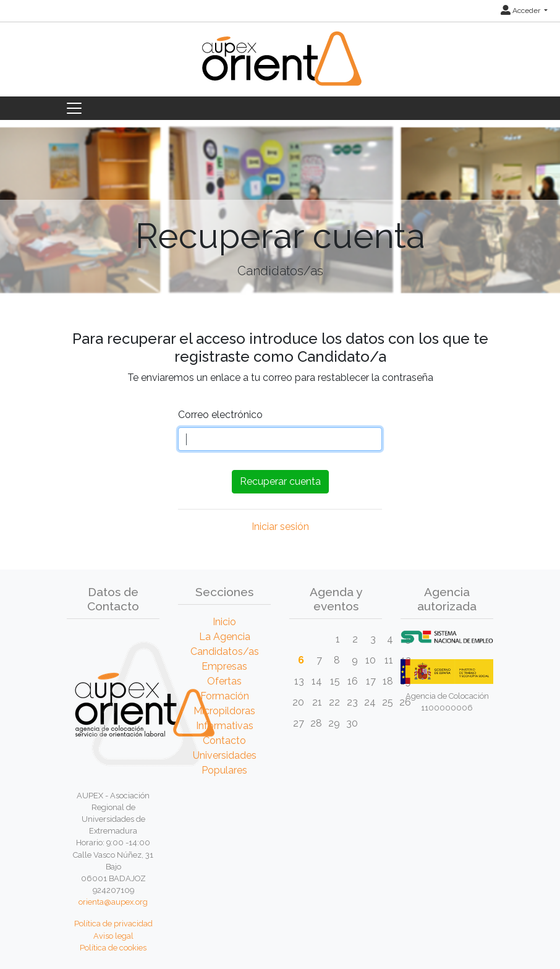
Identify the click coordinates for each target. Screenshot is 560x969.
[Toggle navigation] (74, 108)
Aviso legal (113, 936)
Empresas (224, 666)
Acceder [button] (521, 11)
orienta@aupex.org (113, 902)
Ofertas (224, 681)
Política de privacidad (113, 924)
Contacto (224, 741)
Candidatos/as (225, 651)
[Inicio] (280, 66)
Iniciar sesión (280, 527)
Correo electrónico (220, 415)
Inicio (224, 622)
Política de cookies (113, 948)
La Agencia (225, 637)
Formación (225, 696)
